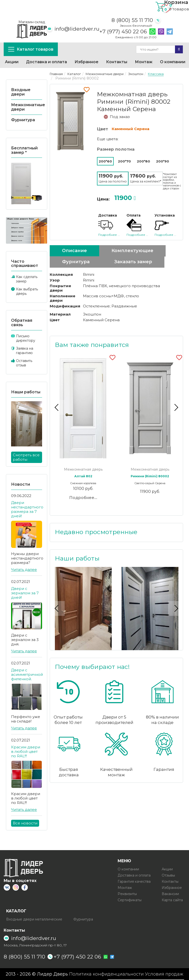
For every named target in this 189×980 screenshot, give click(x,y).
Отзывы (168, 875)
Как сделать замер (27, 279)
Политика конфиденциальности (106, 974)
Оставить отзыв (24, 363)
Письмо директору (26, 338)
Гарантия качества (134, 881)
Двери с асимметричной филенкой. (27, 674)
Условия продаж (164, 974)
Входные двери (21, 92)
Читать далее (24, 570)
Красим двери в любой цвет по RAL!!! (26, 751)
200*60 (105, 161)
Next (175, 407)
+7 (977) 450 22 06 (123, 32)
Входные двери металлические (34, 919)
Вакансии (170, 894)
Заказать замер (133, 262)
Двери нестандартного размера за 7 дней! (27, 509)
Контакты (117, 62)
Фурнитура (23, 120)
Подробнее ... (109, 235)
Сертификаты (130, 900)
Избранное (87, 62)
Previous (57, 407)
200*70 (124, 161)
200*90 (163, 161)
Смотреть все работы (26, 457)
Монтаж (144, 62)
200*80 (143, 161)
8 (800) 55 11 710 (132, 20)
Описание (74, 251)
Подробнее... (83, 498)
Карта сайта (172, 900)
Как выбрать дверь (27, 291)
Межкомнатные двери (28, 107)
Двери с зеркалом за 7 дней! (25, 593)
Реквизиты (127, 894)
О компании (173, 62)
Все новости (25, 823)
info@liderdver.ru (77, 29)
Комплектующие (132, 251)
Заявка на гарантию (25, 351)
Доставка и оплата (47, 62)
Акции (12, 62)
